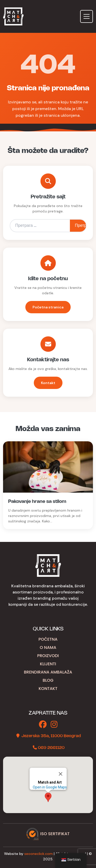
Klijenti (48, 664)
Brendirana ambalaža (48, 672)
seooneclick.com (39, 854)
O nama (48, 647)
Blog (48, 680)
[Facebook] (43, 725)
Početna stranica (48, 307)
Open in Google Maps (50, 787)
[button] (48, 797)
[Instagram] (54, 725)
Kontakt (48, 383)
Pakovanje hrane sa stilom (37, 502)
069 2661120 (51, 748)
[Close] (60, 774)
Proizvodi (48, 656)
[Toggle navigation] (87, 16)
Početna (48, 639)
